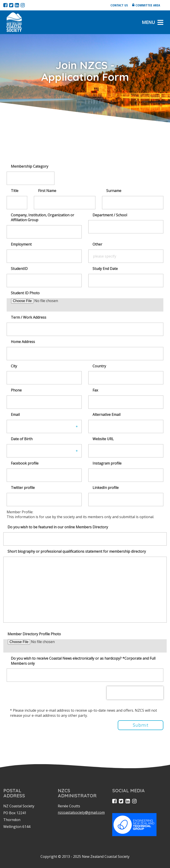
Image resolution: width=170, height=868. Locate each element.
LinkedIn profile (106, 488)
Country (99, 366)
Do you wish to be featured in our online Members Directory (58, 527)
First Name (47, 191)
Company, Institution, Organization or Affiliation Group (42, 218)
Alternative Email (106, 415)
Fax (95, 390)
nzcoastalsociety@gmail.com (81, 812)
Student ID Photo (25, 293)
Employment (21, 244)
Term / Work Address (29, 317)
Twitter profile (23, 488)
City (14, 366)
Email (15, 415)
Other (97, 244)
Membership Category (30, 166)
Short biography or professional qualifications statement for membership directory (77, 551)
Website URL (103, 439)
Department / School (110, 215)
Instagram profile (107, 463)
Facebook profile (25, 463)
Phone (16, 390)
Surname (114, 191)
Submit (141, 725)
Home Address (23, 342)
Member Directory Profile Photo (34, 634)
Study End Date (105, 269)
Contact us (119, 5)
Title (15, 191)
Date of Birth (22, 439)
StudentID (19, 269)
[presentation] (135, 693)
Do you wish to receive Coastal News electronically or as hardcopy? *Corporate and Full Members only (83, 661)
